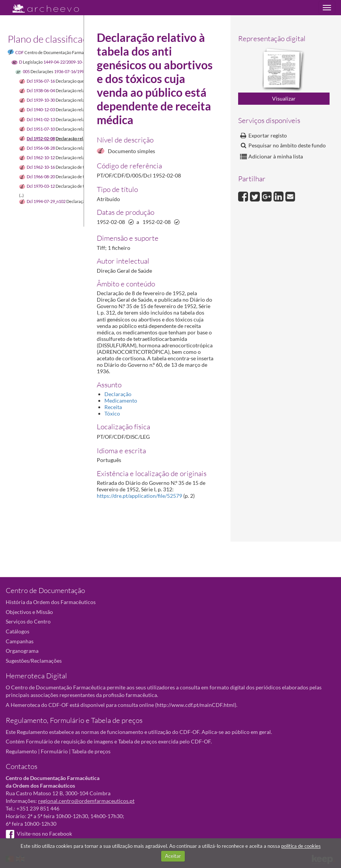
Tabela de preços (91, 751)
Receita (113, 407)
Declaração (118, 394)
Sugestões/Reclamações (34, 661)
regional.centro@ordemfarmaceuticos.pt (86, 801)
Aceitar (173, 856)
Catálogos (18, 631)
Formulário (54, 751)
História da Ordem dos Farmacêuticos (51, 602)
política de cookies (301, 846)
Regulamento (21, 751)
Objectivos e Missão (29, 612)
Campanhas (20, 641)
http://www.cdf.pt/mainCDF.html (196, 705)
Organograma (22, 651)
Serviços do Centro (28, 621)
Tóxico (112, 413)
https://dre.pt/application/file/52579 (139, 496)
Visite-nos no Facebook (39, 834)
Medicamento (121, 400)
